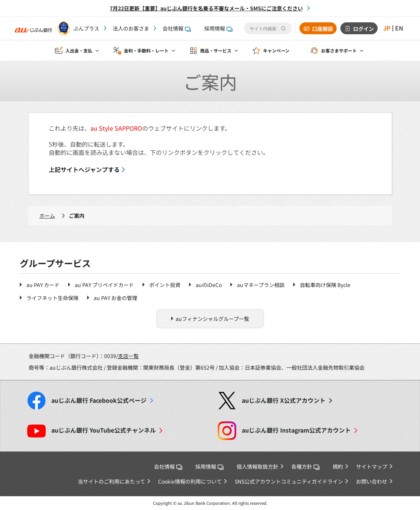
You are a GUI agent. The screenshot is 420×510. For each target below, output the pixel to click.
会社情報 (177, 28)
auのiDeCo (209, 285)
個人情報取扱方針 (257, 466)
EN (399, 28)
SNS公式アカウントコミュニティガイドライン (289, 481)
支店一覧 (128, 356)
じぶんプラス (84, 28)
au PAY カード (43, 285)
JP (387, 28)
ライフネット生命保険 (52, 298)
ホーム (47, 216)
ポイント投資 (165, 285)
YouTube (104, 430)
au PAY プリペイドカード (104, 285)
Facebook (99, 400)
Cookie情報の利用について (190, 481)
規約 (338, 466)
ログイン (363, 29)
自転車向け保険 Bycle (325, 285)
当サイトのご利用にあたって (111, 481)
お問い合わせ (372, 481)
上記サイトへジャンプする (84, 169)
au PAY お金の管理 (116, 298)
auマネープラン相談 (261, 285)
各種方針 (305, 466)
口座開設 (323, 29)
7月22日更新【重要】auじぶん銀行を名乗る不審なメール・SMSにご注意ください (206, 8)
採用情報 (218, 28)
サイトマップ (372, 466)
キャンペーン (276, 51)
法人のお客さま (131, 28)
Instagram (296, 430)
